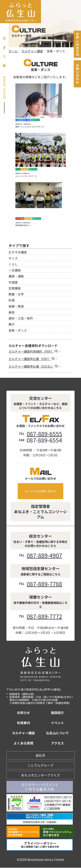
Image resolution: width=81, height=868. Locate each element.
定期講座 (15, 288)
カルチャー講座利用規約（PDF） (31, 351)
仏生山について (57, 733)
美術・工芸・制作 (21, 318)
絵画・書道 (16, 306)
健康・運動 (16, 276)
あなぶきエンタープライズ (40, 775)
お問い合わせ (77, 74)
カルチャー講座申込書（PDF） (30, 359)
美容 (12, 312)
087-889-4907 (44, 555)
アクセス (57, 743)
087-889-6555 (44, 434)
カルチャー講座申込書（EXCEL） (31, 366)
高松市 (40, 756)
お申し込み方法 (77, 44)
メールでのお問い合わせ (40, 491)
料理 (12, 300)
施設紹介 (57, 713)
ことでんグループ (40, 766)
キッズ (13, 258)
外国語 (13, 282)
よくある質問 (24, 743)
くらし (13, 264)
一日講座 (15, 270)
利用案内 (24, 723)
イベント (57, 723)
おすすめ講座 (18, 252)
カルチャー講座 (23, 733)
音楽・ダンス (18, 330)
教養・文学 (16, 294)
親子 (12, 324)
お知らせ (23, 713)
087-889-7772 (44, 616)
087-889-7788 (44, 584)
